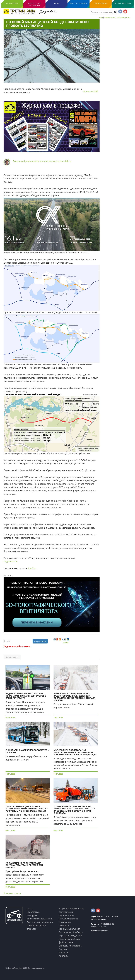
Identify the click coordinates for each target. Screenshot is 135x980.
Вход (101, 17)
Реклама (63, 949)
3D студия (32, 915)
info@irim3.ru (99, 931)
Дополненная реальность (40, 922)
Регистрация (110, 17)
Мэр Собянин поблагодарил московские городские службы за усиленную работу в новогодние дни (75, 752)
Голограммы (33, 912)
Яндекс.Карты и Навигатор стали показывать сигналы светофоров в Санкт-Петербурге (26, 696)
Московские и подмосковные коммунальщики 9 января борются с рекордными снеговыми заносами (27, 809)
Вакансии (64, 952)
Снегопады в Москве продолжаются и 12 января (27, 751)
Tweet (66, 643)
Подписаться (40, 641)
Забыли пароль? (123, 17)
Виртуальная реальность (40, 919)
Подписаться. (10, 561)
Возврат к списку (12, 893)
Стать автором (66, 915)
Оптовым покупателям (70, 946)
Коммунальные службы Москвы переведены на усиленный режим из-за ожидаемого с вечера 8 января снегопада (74, 810)
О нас (30, 909)
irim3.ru (32, 568)
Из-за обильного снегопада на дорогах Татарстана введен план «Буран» (24, 865)
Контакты (64, 956)
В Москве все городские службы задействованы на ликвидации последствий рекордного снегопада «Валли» (74, 697)
